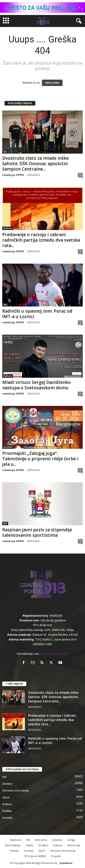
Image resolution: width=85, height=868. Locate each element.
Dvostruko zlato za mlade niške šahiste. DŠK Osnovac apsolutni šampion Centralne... (35, 164)
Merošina (41, 840)
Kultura (8, 228)
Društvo (8, 447)
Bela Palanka (13, 845)
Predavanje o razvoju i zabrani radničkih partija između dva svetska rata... (41, 240)
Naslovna (16, 840)
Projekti (56, 856)
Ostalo (29, 845)
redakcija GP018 (13, 175)
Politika (7, 811)
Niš (5, 152)
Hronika (7, 818)
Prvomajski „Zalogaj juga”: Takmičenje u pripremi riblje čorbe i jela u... (40, 459)
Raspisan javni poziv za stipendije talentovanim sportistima (37, 532)
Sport (6, 797)
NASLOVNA (52, 83)
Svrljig (71, 840)
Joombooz (66, 863)
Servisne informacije (16, 791)
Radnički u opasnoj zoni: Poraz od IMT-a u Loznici (37, 314)
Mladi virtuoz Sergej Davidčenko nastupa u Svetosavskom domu (36, 385)
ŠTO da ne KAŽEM (35, 856)
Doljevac (57, 840)
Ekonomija (74, 845)
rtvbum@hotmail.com (54, 654)
